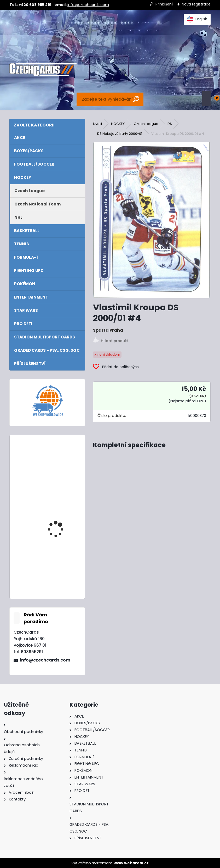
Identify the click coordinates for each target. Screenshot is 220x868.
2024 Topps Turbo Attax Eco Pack (58, 566)
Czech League (146, 124)
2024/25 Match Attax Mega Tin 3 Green (60, 514)
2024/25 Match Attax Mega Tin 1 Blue (60, 462)
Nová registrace (196, 4)
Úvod (97, 124)
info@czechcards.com (88, 5)
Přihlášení (164, 4)
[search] (136, 99)
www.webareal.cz (131, 863)
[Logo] (43, 70)
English (197, 19)
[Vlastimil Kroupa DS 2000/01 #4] (152, 220)
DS (170, 124)
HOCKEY (118, 124)
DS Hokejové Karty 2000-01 (120, 134)
